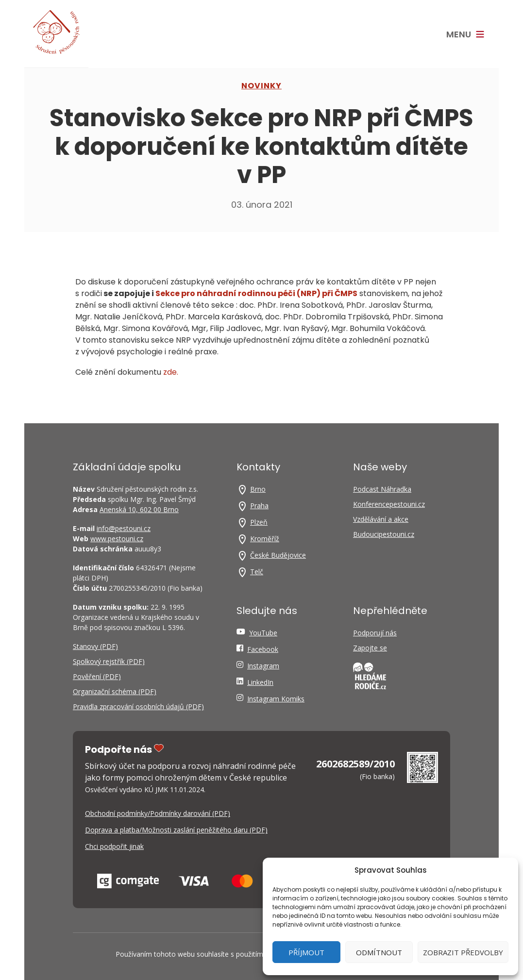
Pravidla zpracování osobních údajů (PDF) (138, 706)
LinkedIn (260, 682)
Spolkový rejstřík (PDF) (109, 661)
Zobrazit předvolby (463, 952)
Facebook (263, 649)
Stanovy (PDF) (95, 646)
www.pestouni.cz (117, 539)
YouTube (263, 633)
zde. (170, 372)
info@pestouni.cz (124, 528)
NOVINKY (261, 86)
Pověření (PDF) (97, 676)
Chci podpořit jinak (114, 846)
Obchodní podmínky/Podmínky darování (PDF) (158, 813)
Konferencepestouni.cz (389, 504)
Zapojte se (370, 648)
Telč (257, 572)
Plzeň (259, 522)
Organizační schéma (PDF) (115, 691)
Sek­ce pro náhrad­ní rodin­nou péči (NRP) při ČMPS (256, 293)
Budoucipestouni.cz (384, 534)
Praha (259, 506)
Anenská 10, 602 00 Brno (139, 509)
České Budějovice (278, 555)
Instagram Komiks (276, 699)
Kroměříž (265, 539)
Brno (258, 489)
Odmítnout (379, 952)
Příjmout (306, 952)
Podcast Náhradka (382, 489)
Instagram (263, 666)
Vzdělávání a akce (381, 519)
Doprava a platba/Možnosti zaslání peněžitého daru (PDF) (176, 830)
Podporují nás (375, 633)
